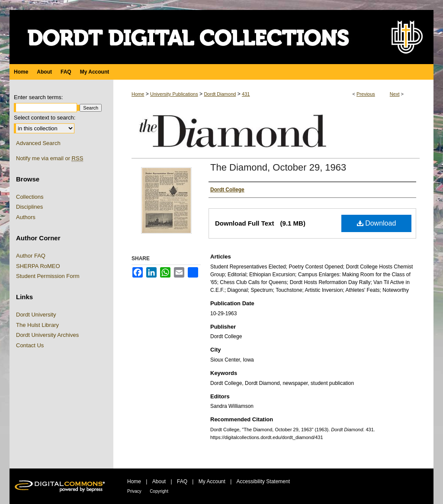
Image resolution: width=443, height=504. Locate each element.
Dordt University (36, 315)
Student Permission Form (48, 276)
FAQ (182, 481)
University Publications (174, 94)
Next (395, 94)
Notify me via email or (50, 158)
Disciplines (29, 207)
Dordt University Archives (47, 335)
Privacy (134, 491)
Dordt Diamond (220, 94)
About (159, 481)
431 (246, 94)
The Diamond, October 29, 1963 (278, 167)
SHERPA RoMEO (38, 266)
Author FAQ (31, 256)
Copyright (159, 491)
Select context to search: (45, 118)
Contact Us (30, 345)
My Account (212, 481)
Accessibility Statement (263, 481)
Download (377, 223)
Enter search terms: (38, 97)
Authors (26, 217)
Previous (366, 94)
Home (138, 94)
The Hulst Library (37, 325)
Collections (30, 197)
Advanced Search (38, 143)
